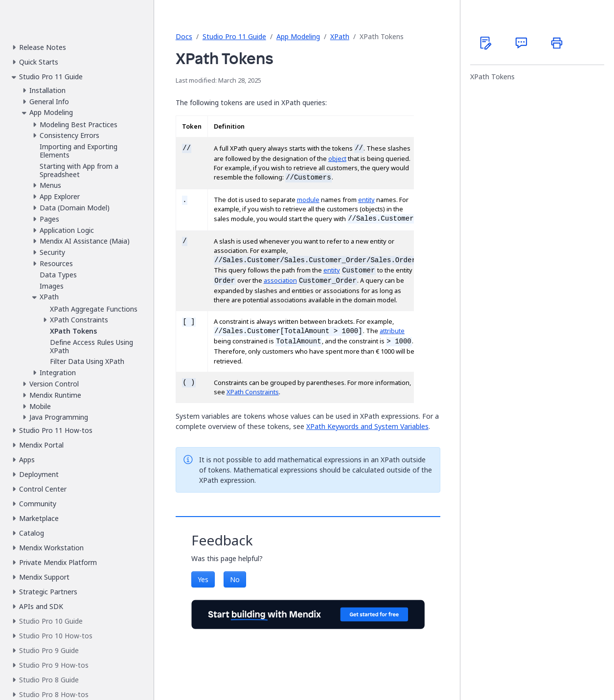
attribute (392, 331)
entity (366, 200)
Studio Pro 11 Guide (234, 36)
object (337, 159)
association (280, 281)
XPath (340, 36)
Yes (203, 579)
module (308, 200)
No (235, 579)
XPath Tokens (492, 77)
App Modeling (298, 36)
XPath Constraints (253, 392)
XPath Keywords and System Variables (367, 426)
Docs (184, 36)
